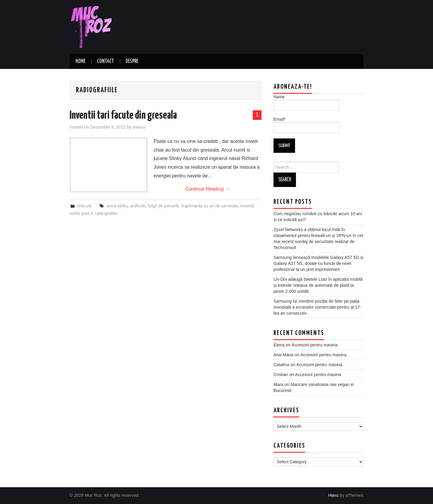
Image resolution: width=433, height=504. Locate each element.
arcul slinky (117, 206)
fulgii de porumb (163, 206)
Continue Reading (208, 189)
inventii (247, 206)
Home (81, 61)
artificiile (138, 206)
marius (139, 127)
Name (306, 102)
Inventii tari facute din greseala (123, 116)
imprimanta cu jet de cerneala (209, 206)
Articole (84, 206)
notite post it (81, 213)
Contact (106, 61)
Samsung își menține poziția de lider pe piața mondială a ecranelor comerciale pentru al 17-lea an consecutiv (317, 307)
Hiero (333, 495)
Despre (132, 61)
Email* (306, 125)
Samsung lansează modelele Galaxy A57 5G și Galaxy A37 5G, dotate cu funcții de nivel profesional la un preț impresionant (318, 263)
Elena (279, 345)
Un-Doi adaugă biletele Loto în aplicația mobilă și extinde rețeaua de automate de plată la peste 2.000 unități (318, 285)
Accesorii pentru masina (315, 345)
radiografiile (106, 213)
